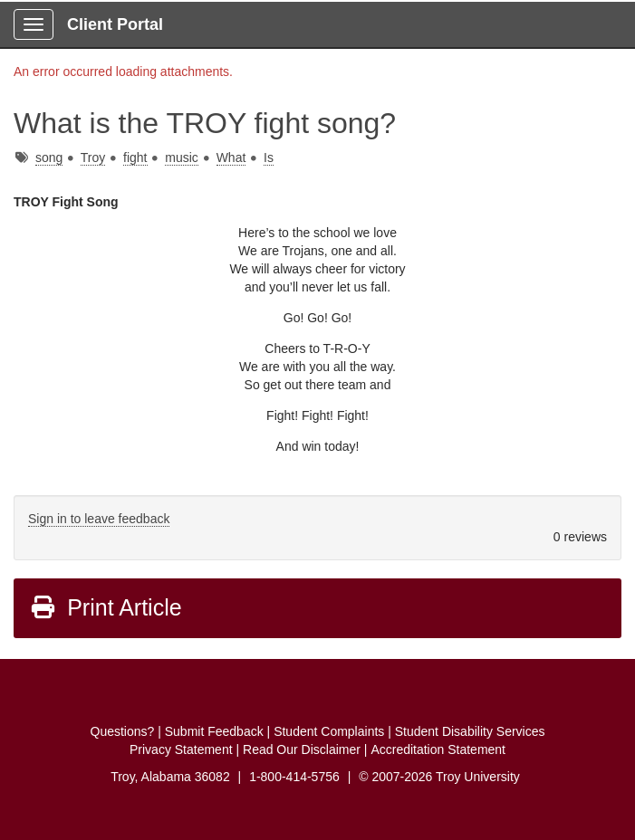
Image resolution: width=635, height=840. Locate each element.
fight (135, 157)
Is (269, 157)
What (231, 157)
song (49, 157)
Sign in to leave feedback (99, 519)
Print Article (106, 607)
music (182, 157)
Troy (93, 157)
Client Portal (115, 24)
